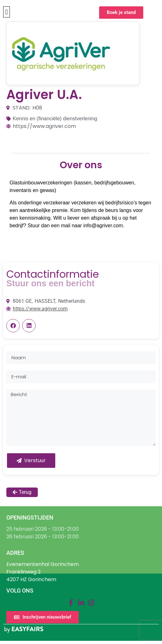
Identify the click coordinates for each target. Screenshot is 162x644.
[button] (7, 12)
